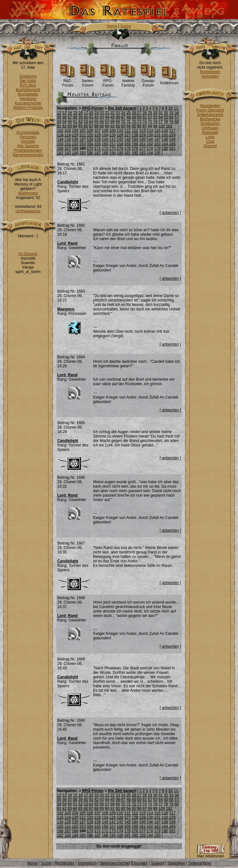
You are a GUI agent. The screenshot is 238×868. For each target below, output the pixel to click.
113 (142, 131)
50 (139, 117)
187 (98, 153)
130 (150, 135)
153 (83, 144)
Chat (210, 141)
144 (135, 140)
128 (135, 135)
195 (157, 153)
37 (70, 117)
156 (105, 144)
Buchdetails (28, 94)
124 (105, 135)
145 (142, 140)
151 (67, 144)
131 (157, 135)
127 (127, 135)
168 (75, 148)
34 (176, 113)
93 (123, 126)
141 (113, 140)
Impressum (87, 863)
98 (150, 126)
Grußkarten (210, 124)
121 (83, 135)
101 (169, 126)
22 (112, 113)
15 (75, 113)
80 (176, 122)
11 (176, 108)
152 (75, 144)
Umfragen (210, 128)
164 (165, 144)
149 (172, 140)
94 (128, 126)
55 (166, 117)
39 (80, 117)
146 (150, 140)
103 (67, 131)
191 (127, 153)
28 (144, 113)
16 (80, 113)
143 (127, 140)
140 (105, 140)
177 (142, 148)
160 (135, 144)
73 (139, 122)
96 (139, 126)
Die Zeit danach (122, 108)
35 (59, 117)
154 (90, 144)
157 (113, 144)
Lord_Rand (67, 243)
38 (75, 117)
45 (112, 117)
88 (96, 126)
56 (171, 117)
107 (98, 131)
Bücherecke (210, 119)
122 (90, 135)
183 (67, 153)
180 (165, 148)
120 (75, 135)
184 (75, 153)
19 (96, 113)
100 (162, 126)
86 (86, 126)
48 (128, 117)
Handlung (28, 99)
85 (80, 126)
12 (59, 113)
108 (105, 131)
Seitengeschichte (114, 863)
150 (60, 144)
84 (75, 126)
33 (171, 113)
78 (166, 122)
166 (60, 148)
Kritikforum (169, 81)
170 (90, 148)
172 (105, 148)
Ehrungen (139, 863)
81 (59, 126)
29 (150, 113)
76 (155, 122)
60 (70, 122)
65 (96, 122)
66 (102, 122)
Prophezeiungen (28, 150)
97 (144, 126)
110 (120, 131)
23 (118, 113)
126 (120, 135)
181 (172, 148)
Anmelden (210, 76)
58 (59, 122)
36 (64, 117)
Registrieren (210, 72)
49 (134, 117)
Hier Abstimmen (210, 854)
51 (144, 117)
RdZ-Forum (68, 81)
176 (135, 148)
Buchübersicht (28, 90)
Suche (126, 26)
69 (118, 122)
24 (123, 113)
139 (98, 140)
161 (142, 144)
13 (64, 113)
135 (67, 140)
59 (64, 122)
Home (112, 26)
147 (157, 140)
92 (118, 126)
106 (90, 131)
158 (120, 144)
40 (86, 117)
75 (150, 122)
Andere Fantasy (128, 81)
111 (127, 131)
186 (90, 153)
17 (86, 113)
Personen (28, 137)
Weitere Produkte (28, 108)
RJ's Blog (28, 85)
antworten (170, 213)
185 (83, 153)
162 (150, 144)
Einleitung (28, 76)
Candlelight (68, 182)
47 (123, 117)
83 (70, 126)
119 (67, 135)
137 (83, 140)
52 (150, 117)
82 (64, 126)
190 (120, 153)
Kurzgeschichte (28, 103)
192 (135, 153)
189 (113, 153)
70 (123, 122)
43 (102, 117)
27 (139, 113)
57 (176, 117)
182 (60, 153)
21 (107, 113)
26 (134, 113)
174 (120, 148)
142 (120, 140)
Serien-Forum (88, 81)
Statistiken (176, 863)
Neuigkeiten (210, 106)
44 (107, 117)
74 (144, 122)
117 (172, 131)
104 (75, 131)
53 (155, 117)
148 (165, 140)
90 (107, 126)
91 (112, 126)
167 (67, 148)
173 (113, 148)
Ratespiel (210, 133)
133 (172, 135)
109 (113, 131)
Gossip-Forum (148, 81)
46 (118, 117)
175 (127, 148)
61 (75, 122)
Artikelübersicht (210, 115)
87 (91, 126)
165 (172, 144)
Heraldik (28, 141)
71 (128, 122)
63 (86, 122)
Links (210, 137)
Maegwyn (66, 309)
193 (142, 153)
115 (157, 131)
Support (157, 863)
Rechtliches (65, 863)
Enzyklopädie (28, 133)
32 (166, 113)
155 (98, 144)
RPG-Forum (108, 81)
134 (60, 140)
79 (171, 122)
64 (91, 122)
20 (102, 113)
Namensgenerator (28, 155)
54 (160, 117)
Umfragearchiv (28, 211)
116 (165, 131)
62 (80, 122)
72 (134, 122)
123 (98, 135)
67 (107, 122)
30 (155, 113)
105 (83, 131)
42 (96, 117)
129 (142, 135)
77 (160, 122)
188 (105, 153)
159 (127, 144)
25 (128, 113)
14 (70, 113)
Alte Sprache (28, 146)
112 (135, 131)
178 (150, 148)
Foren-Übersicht (210, 110)
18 (91, 113)
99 (155, 126)
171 (98, 148)
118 (60, 135)
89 (102, 126)
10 (170, 108)
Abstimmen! (28, 193)
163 (157, 144)
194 (150, 153)
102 (60, 131)
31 (160, 113)
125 (113, 135)
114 (150, 131)
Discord (210, 146)
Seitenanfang (199, 863)
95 (134, 126)
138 (90, 140)
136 (75, 140)
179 (157, 148)
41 (91, 117)
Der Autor (28, 81)
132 (165, 135)
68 (112, 122)
